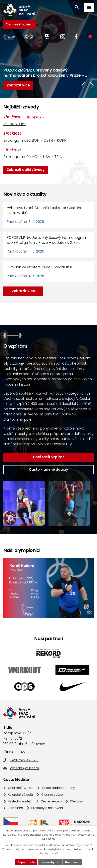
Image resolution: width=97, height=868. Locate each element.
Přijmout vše (26, 862)
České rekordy (51, 801)
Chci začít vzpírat (20, 24)
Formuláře (15, 808)
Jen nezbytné (50, 862)
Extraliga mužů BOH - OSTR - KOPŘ (35, 140)
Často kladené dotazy (48, 469)
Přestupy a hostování (47, 808)
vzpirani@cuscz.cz (25, 768)
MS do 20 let (15, 124)
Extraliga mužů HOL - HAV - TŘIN (33, 157)
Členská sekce (52, 795)
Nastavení (72, 862)
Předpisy (76, 801)
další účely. (48, 839)
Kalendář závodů (20, 795)
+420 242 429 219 (24, 760)
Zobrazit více (23, 291)
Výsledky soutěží (20, 801)
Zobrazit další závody (26, 170)
